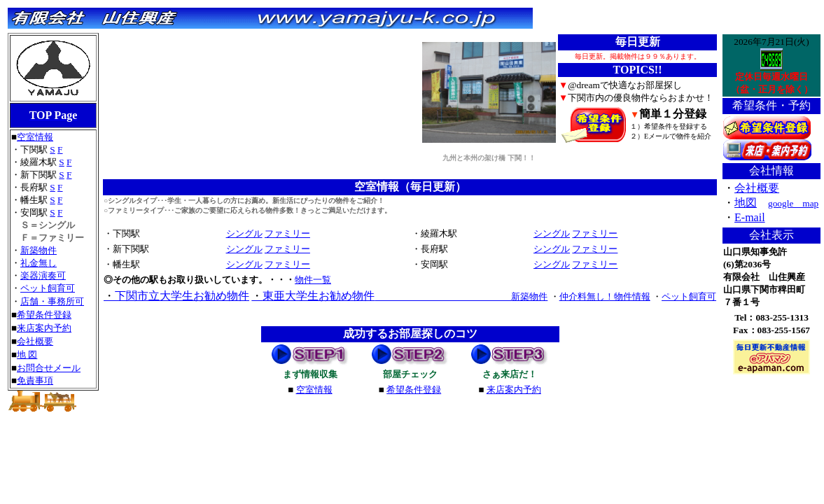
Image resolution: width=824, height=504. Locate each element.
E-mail (750, 217)
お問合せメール (49, 368)
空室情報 (35, 137)
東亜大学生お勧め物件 (313, 296)
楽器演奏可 (43, 275)
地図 (746, 203)
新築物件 (39, 250)
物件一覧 (313, 280)
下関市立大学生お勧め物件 (176, 296)
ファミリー (287, 233)
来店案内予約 (44, 328)
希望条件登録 (44, 315)
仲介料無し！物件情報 (605, 296)
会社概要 (35, 341)
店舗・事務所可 (52, 301)
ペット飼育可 (48, 288)
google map (793, 203)
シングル (244, 233)
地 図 (27, 355)
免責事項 (35, 380)
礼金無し (39, 263)
